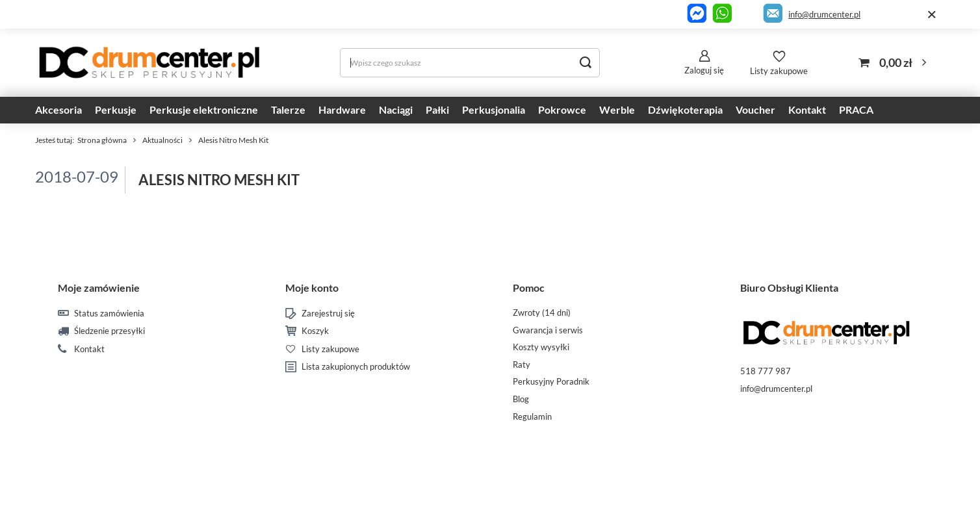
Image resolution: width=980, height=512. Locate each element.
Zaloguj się (704, 70)
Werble (617, 109)
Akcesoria (58, 109)
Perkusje (116, 109)
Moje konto (312, 288)
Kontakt (807, 109)
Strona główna (102, 140)
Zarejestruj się (328, 314)
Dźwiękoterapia (685, 109)
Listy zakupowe (779, 71)
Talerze (288, 109)
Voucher (755, 109)
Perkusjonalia (494, 109)
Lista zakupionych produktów (356, 367)
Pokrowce (562, 109)
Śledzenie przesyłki (110, 331)
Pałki (437, 109)
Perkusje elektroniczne (204, 109)
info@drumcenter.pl (824, 14)
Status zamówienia (109, 314)
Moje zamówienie (99, 288)
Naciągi (396, 109)
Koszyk (315, 331)
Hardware (342, 109)
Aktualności (162, 140)
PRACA (856, 109)
